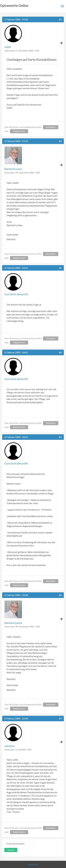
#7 (60, 719)
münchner (10, 746)
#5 (60, 437)
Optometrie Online (14, 6)
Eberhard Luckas (13, 169)
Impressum (33, 864)
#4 (60, 352)
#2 (60, 141)
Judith (8, 47)
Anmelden (51, 127)
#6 (60, 595)
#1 (60, 19)
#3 (60, 268)
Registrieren (19, 131)
